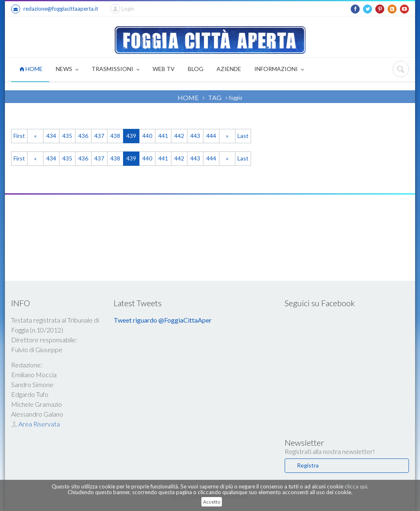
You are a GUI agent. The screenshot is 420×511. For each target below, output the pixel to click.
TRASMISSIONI (115, 70)
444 (211, 136)
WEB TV (164, 69)
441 (163, 136)
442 (179, 136)
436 (83, 136)
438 (115, 136)
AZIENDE (229, 69)
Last (243, 136)
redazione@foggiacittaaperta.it (55, 9)
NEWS (67, 70)
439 (131, 136)
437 (99, 136)
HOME (31, 69)
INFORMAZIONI (279, 70)
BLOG (196, 69)
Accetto (212, 502)
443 (195, 136)
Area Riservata (35, 424)
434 (51, 136)
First (19, 136)
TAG (215, 97)
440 (147, 136)
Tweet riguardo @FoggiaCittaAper (163, 320)
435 (67, 136)
